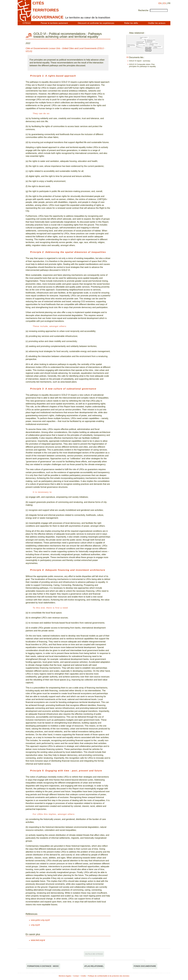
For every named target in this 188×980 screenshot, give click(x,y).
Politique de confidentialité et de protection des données (109, 976)
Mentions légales (65, 976)
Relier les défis (131, 23)
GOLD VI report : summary (140, 61)
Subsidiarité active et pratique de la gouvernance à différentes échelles (151, 41)
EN (160, 3)
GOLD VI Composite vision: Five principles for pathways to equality (142, 65)
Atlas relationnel (94, 966)
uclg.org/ (34, 925)
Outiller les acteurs (157, 23)
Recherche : (144, 10)
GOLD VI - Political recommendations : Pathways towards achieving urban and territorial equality (148, 49)
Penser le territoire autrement (54, 23)
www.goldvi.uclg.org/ (39, 920)
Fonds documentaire (145, 966)
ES (164, 3)
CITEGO (27, 23)
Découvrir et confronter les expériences (96, 23)
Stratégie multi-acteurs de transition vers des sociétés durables (131, 46)
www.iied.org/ (37, 940)
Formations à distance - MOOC (43, 966)
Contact (76, 976)
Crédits (83, 976)
